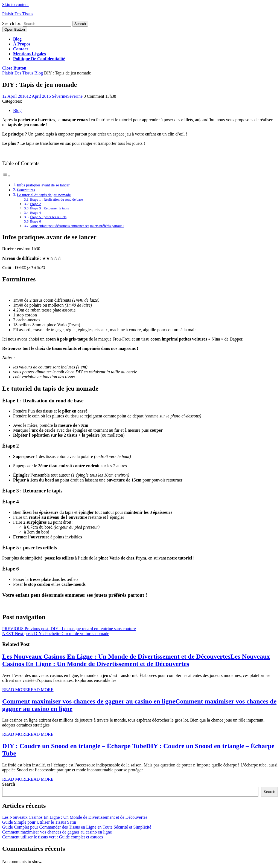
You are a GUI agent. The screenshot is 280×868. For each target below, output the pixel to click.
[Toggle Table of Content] (6, 176)
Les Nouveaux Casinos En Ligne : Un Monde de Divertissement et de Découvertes (136, 660)
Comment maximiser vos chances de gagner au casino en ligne (57, 832)
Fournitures (26, 190)
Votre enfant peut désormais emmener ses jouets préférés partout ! (77, 226)
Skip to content (15, 5)
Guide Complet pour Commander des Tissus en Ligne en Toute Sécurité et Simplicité (77, 827)
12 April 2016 (27, 96)
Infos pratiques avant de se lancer (43, 185)
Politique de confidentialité (39, 59)
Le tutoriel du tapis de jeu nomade (44, 195)
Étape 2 (35, 204)
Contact (21, 49)
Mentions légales (30, 54)
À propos (22, 44)
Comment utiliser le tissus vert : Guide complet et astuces (52, 837)
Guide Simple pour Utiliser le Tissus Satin (39, 822)
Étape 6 (35, 221)
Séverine (67, 96)
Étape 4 (35, 213)
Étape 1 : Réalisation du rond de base (56, 199)
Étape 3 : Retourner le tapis (49, 208)
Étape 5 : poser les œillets (48, 217)
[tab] (15, 29)
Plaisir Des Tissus (18, 14)
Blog (17, 39)
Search (9, 784)
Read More (28, 690)
